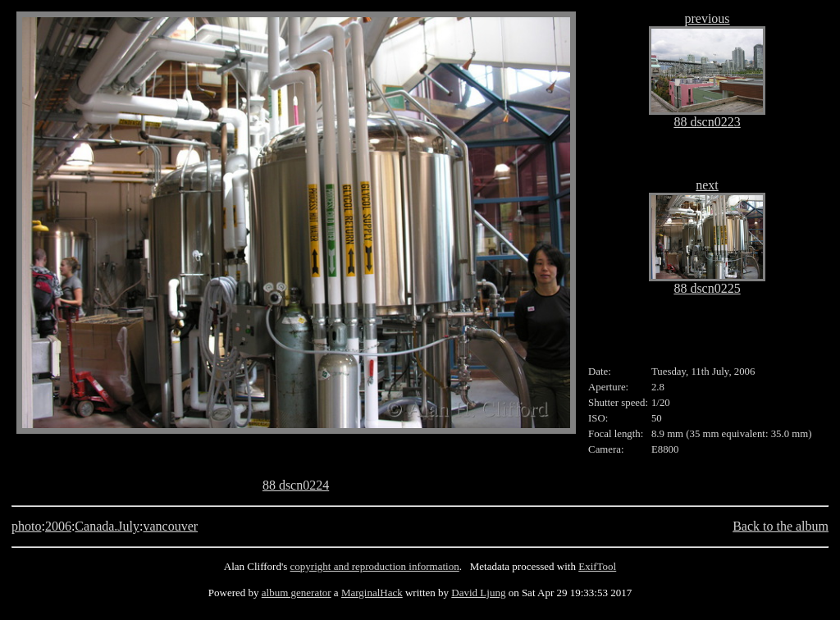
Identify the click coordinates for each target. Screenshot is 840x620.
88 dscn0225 (707, 288)
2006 (58, 526)
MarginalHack (372, 593)
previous (707, 18)
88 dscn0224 (296, 485)
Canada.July (107, 526)
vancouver (170, 526)
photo (26, 526)
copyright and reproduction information (375, 566)
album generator (297, 593)
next (707, 185)
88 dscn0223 (707, 122)
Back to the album (781, 526)
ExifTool (597, 566)
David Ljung (478, 593)
